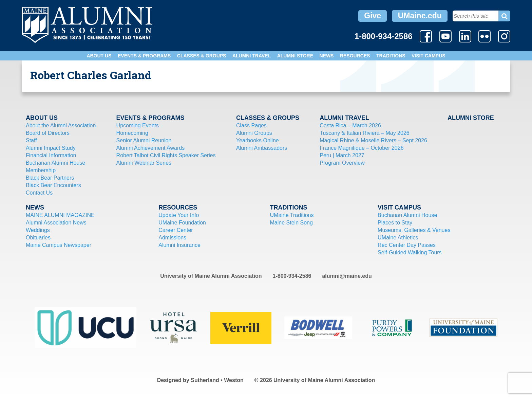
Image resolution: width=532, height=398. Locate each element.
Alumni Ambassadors (262, 148)
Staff (31, 140)
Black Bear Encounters (53, 185)
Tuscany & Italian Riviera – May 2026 (364, 133)
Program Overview (342, 163)
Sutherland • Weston (217, 380)
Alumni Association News (56, 223)
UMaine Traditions (292, 215)
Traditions (391, 56)
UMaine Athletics (398, 238)
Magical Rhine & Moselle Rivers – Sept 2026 (373, 140)
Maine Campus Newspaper (59, 245)
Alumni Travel (252, 56)
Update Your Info (179, 215)
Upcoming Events (138, 125)
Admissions (172, 238)
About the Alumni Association (61, 125)
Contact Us (39, 193)
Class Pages (251, 125)
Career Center (176, 230)
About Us (99, 56)
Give (373, 16)
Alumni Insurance (179, 245)
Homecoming (132, 133)
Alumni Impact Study (51, 148)
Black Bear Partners (50, 178)
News (326, 56)
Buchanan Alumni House (55, 163)
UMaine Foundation (182, 223)
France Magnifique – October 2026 (362, 148)
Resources (355, 56)
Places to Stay (395, 223)
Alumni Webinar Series (144, 163)
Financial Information (51, 155)
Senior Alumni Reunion (144, 140)
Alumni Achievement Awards (151, 148)
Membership (41, 170)
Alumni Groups (254, 133)
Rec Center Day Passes (407, 245)
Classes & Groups (202, 56)
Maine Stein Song (291, 223)
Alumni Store (295, 56)
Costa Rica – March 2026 (350, 125)
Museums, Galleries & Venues (414, 230)
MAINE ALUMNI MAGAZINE (60, 215)
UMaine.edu (420, 16)
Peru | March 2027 (342, 155)
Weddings (38, 230)
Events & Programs (144, 56)
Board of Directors (48, 133)
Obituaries (38, 238)
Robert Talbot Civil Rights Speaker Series (166, 155)
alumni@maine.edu (347, 276)
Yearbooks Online (258, 140)
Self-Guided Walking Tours (410, 252)
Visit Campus (429, 56)
